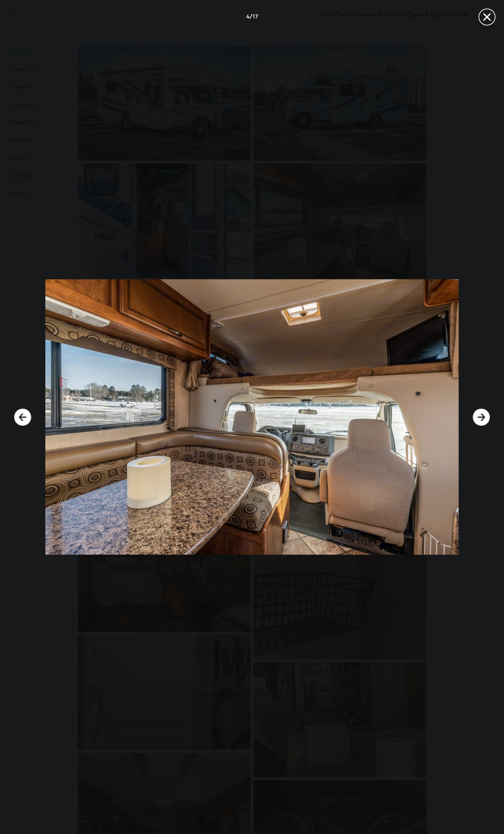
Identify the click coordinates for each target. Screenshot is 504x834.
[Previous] (23, 417)
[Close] (487, 17)
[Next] (481, 417)
